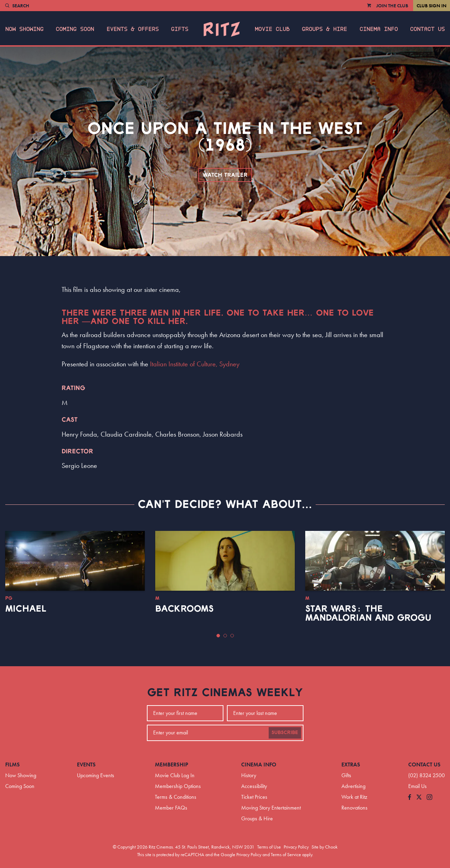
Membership (172, 765)
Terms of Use (269, 847)
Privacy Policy (296, 847)
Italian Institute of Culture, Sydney (195, 364)
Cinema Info (379, 29)
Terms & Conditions (176, 797)
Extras (351, 765)
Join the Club (392, 6)
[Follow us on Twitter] (419, 798)
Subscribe (285, 733)
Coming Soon (75, 29)
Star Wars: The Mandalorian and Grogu (368, 613)
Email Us (417, 786)
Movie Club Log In (175, 775)
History (249, 775)
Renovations (354, 808)
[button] (218, 636)
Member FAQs (171, 808)
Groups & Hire (324, 29)
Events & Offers (133, 29)
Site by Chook (325, 847)
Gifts (180, 29)
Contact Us (427, 29)
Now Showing (24, 29)
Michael (26, 609)
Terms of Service (286, 854)
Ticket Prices (254, 797)
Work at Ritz (354, 797)
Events (86, 765)
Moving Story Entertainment (271, 808)
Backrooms (184, 609)
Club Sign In (432, 6)
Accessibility (254, 786)
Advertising (353, 786)
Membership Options (178, 786)
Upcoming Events (96, 775)
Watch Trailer (225, 175)
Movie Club (272, 29)
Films (13, 765)
